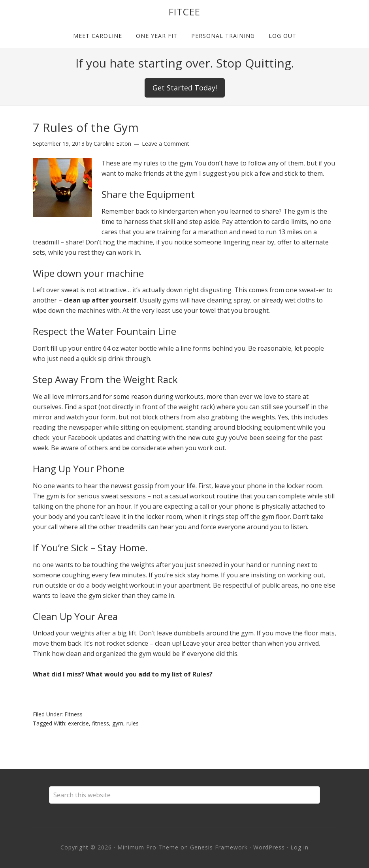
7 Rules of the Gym (86, 127)
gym (118, 723)
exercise (78, 723)
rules (133, 723)
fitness (101, 723)
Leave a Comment (166, 144)
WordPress (269, 847)
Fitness (73, 714)
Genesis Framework (219, 847)
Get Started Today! (185, 88)
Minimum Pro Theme (148, 847)
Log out (282, 36)
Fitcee (184, 12)
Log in (299, 847)
